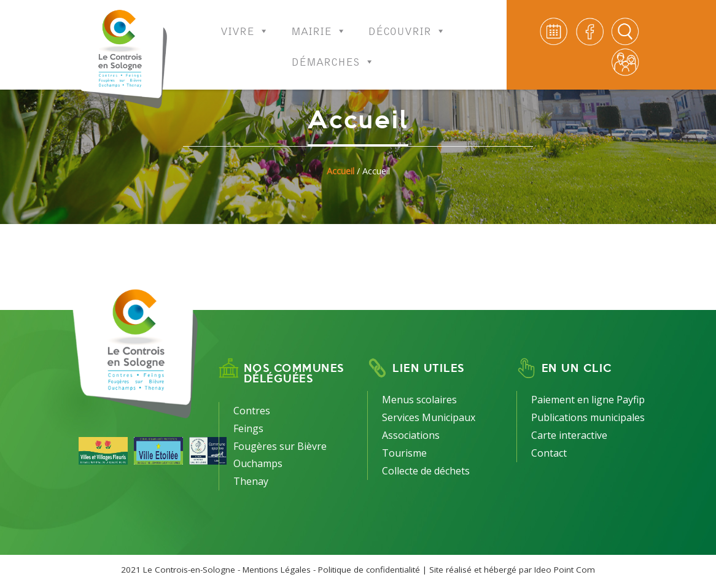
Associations (411, 435)
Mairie (319, 23)
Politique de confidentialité (369, 570)
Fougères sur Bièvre (280, 446)
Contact (549, 453)
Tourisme (404, 453)
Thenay (251, 481)
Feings (248, 428)
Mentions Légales (277, 570)
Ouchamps (258, 463)
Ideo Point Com (565, 570)
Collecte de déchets (426, 471)
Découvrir (407, 23)
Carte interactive (569, 435)
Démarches (333, 54)
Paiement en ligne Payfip (588, 400)
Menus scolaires (419, 400)
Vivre (245, 23)
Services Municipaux (429, 417)
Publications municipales (588, 417)
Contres (252, 411)
